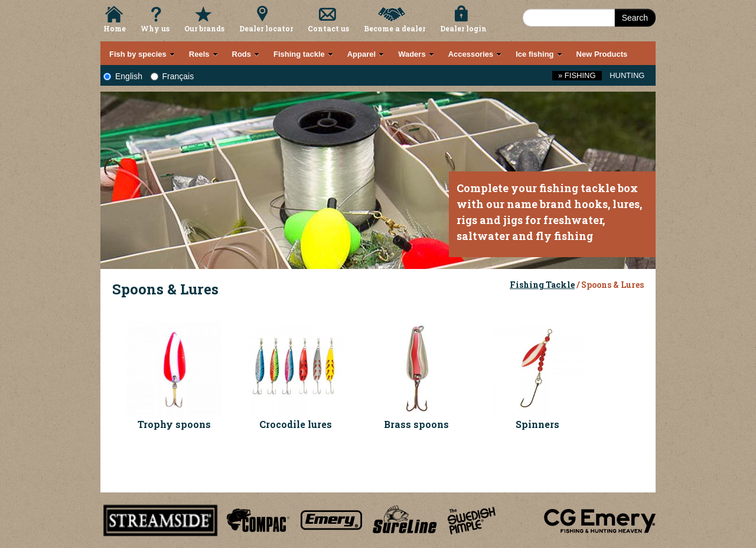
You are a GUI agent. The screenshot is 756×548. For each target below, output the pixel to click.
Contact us (328, 28)
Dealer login (463, 28)
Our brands (204, 28)
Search (635, 18)
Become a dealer (395, 28)
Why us (155, 28)
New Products (602, 54)
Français (172, 76)
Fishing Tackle (542, 285)
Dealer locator (266, 28)
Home (115, 28)
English (123, 76)
